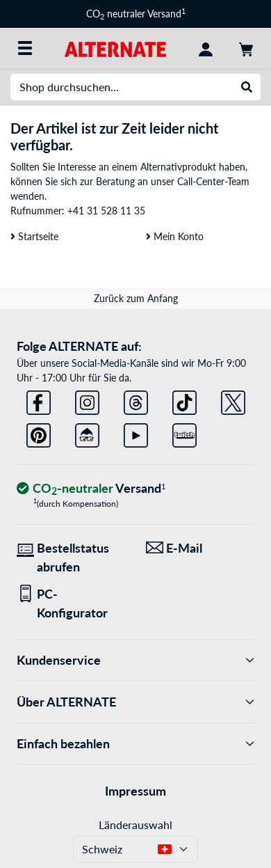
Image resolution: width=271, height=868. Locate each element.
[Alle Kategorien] (25, 48)
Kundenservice (135, 660)
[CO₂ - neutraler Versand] (91, 489)
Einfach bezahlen (135, 744)
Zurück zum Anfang (136, 298)
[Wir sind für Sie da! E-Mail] (200, 548)
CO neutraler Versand (136, 14)
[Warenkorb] (246, 48)
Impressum (135, 791)
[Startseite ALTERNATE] (115, 48)
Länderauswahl (135, 824)
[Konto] (206, 48)
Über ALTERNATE (135, 702)
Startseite (34, 236)
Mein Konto (175, 236)
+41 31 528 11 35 (106, 211)
